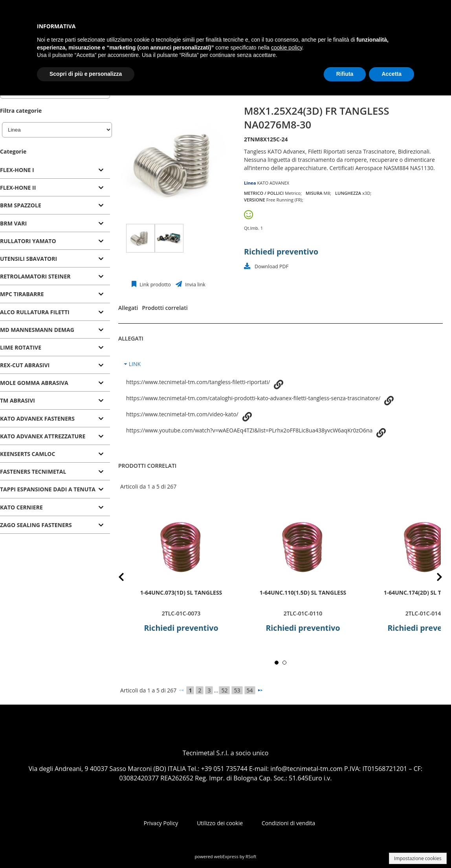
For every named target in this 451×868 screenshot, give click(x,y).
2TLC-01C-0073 (181, 613)
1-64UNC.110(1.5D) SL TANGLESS (303, 592)
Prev (127, 578)
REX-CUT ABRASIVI (25, 365)
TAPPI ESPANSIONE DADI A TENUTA (48, 489)
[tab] (55, 170)
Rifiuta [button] (345, 74)
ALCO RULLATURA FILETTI (35, 312)
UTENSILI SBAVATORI (28, 259)
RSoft (251, 856)
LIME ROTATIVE (21, 347)
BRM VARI (13, 223)
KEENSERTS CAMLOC (27, 454)
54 (250, 690)
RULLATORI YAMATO (28, 241)
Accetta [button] (391, 74)
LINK (135, 364)
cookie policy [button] (287, 48)
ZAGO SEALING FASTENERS (36, 525)
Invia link (195, 285)
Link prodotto (155, 285)
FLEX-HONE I (17, 170)
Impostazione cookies (418, 858)
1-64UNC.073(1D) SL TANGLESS (181, 592)
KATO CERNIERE (21, 507)
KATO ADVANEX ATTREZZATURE (43, 436)
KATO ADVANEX (273, 183)
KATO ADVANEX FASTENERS (37, 418)
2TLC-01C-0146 (425, 613)
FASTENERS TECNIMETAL (33, 472)
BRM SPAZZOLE (21, 205)
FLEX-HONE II (18, 188)
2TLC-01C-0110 (303, 613)
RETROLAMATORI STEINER (35, 276)
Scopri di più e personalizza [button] (86, 74)
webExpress (226, 856)
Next (433, 578)
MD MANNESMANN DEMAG (37, 330)
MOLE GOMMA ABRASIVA (34, 383)
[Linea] (57, 130)
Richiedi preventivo (281, 252)
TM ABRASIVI (17, 400)
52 (224, 690)
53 (237, 690)
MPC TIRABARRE (22, 294)
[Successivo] (260, 690)
